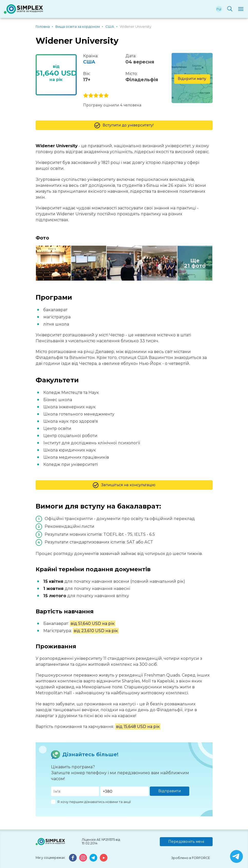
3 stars (96, 96)
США (89, 62)
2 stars (91, 96)
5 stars (106, 96)
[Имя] (75, 791)
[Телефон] (124, 791)
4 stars (101, 96)
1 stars (86, 96)
